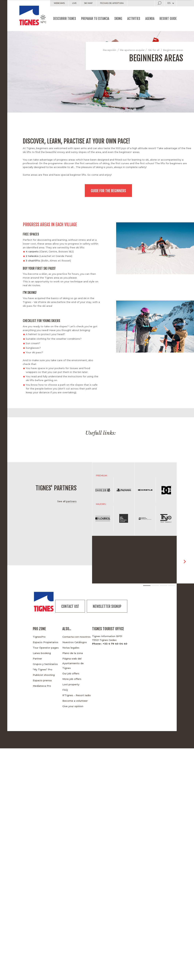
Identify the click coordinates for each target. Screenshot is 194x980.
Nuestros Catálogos (75, 642)
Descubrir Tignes (65, 19)
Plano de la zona (73, 653)
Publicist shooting (44, 675)
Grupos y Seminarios (45, 664)
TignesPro (39, 637)
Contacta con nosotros (76, 637)
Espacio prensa (42, 680)
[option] (42, 444)
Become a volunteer (75, 701)
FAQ (65, 690)
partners (71, 501)
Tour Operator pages (46, 648)
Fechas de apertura (112, 3)
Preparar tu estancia (95, 19)
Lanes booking (42, 653)
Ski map (88, 3)
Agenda (150, 19)
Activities (134, 19)
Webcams (59, 3)
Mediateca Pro (42, 686)
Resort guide (168, 19)
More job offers (72, 679)
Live (74, 3)
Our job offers (71, 673)
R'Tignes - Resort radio (77, 695)
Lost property (71, 684)
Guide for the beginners (108, 191)
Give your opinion (73, 706)
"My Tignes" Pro (43, 669)
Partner (37, 659)
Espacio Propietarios (46, 642)
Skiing (118, 19)
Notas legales (71, 648)
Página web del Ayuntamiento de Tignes (73, 663)
